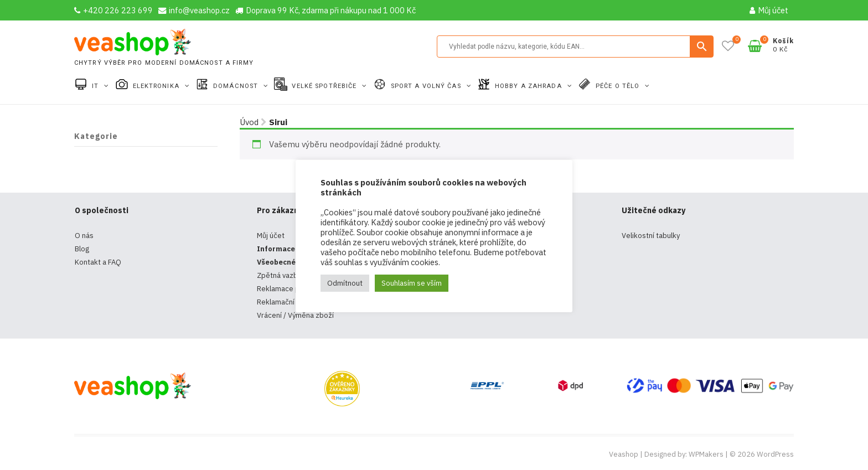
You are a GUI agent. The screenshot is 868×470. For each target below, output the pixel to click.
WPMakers (706, 454)
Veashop (624, 454)
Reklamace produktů (291, 289)
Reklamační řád (282, 302)
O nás (84, 236)
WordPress (775, 454)
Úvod (249, 122)
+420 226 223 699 (113, 10)
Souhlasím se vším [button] (412, 283)
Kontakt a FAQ (98, 262)
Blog (82, 249)
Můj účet (769, 10)
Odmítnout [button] (345, 283)
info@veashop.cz (194, 10)
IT (96, 86)
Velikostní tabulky (651, 236)
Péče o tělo (619, 86)
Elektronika (157, 86)
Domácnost (237, 86)
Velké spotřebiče (325, 86)
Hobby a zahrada (529, 86)
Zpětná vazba (279, 275)
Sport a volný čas (427, 86)
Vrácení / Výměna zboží (295, 315)
